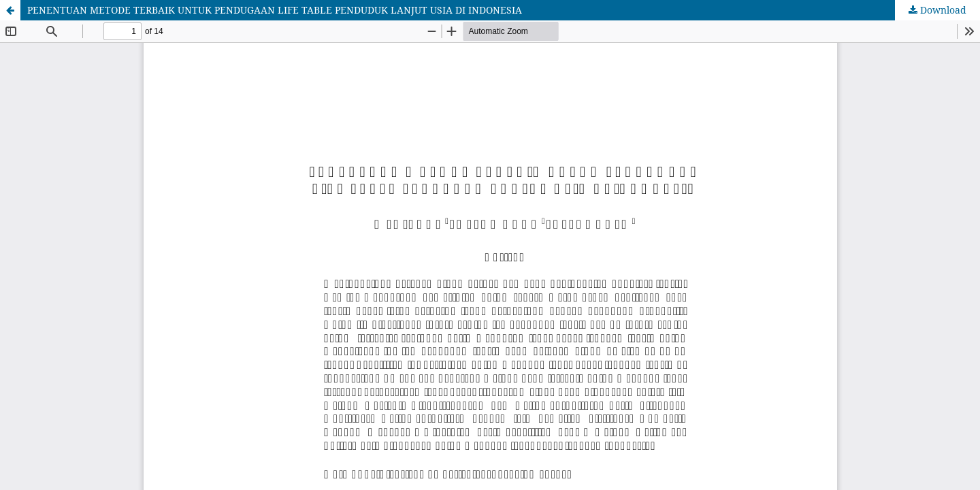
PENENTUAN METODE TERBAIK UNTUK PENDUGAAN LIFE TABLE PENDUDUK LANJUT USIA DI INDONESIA (275, 10)
